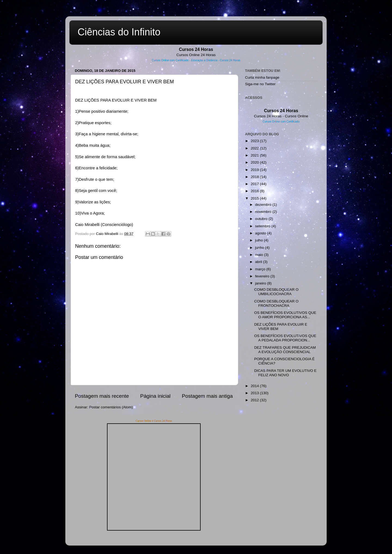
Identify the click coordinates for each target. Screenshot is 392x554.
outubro (262, 219)
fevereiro (263, 276)
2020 (255, 162)
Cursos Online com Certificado (170, 60)
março (261, 269)
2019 (255, 170)
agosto (261, 233)
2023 (255, 141)
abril (259, 262)
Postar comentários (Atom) (111, 407)
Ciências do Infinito (119, 32)
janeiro (261, 283)
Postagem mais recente (102, 396)
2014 (255, 386)
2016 (255, 191)
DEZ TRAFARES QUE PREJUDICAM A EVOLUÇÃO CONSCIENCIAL (285, 350)
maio (260, 255)
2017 (255, 184)
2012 (255, 400)
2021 (255, 155)
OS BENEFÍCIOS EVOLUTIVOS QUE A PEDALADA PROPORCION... (285, 338)
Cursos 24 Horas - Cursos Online (281, 116)
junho (260, 248)
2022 (255, 148)
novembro (264, 212)
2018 (255, 177)
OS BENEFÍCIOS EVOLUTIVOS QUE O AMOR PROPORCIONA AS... (285, 315)
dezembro (264, 205)
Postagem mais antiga (207, 396)
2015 (255, 198)
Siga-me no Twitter (260, 84)
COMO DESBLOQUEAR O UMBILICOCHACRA (276, 292)
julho (259, 240)
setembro (263, 226)
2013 (255, 393)
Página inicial (155, 396)
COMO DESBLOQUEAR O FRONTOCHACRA (276, 303)
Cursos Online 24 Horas (196, 55)
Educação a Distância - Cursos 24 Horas (216, 60)
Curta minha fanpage (262, 77)
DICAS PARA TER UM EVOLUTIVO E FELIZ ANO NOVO (285, 373)
